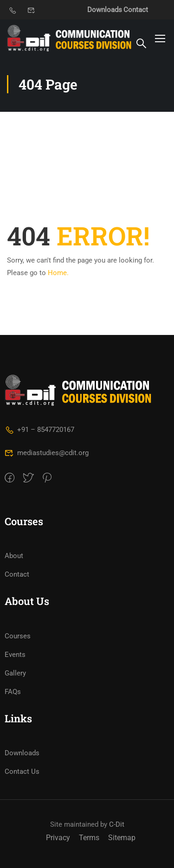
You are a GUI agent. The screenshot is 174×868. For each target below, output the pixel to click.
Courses (18, 636)
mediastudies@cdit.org (47, 453)
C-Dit (117, 824)
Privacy (58, 838)
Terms (89, 838)
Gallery (15, 673)
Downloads (105, 10)
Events (15, 655)
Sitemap (122, 838)
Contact (136, 10)
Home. (58, 273)
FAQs (13, 692)
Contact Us (22, 772)
